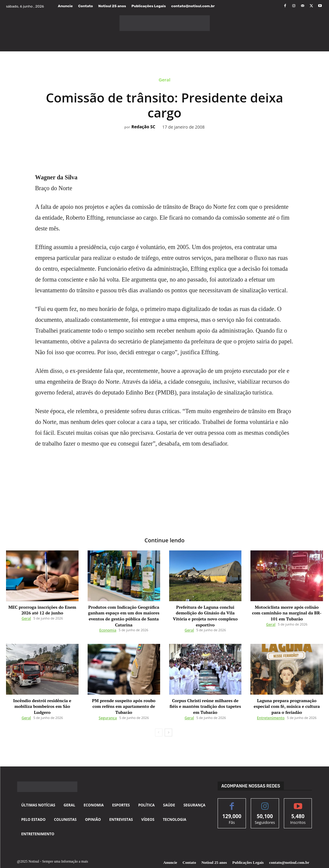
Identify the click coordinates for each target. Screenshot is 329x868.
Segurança (108, 705)
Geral (165, 81)
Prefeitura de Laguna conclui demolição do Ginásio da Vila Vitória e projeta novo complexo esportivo (205, 611)
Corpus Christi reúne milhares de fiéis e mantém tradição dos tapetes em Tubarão (205, 697)
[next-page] (168, 719)
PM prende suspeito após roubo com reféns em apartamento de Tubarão (124, 697)
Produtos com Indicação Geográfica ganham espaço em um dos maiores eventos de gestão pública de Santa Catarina (124, 614)
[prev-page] (159, 719)
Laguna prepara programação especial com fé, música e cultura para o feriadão (287, 697)
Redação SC (143, 127)
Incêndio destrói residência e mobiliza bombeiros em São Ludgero (42, 697)
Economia (108, 625)
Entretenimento (271, 705)
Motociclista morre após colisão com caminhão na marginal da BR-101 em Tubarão (287, 611)
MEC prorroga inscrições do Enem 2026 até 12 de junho (42, 609)
